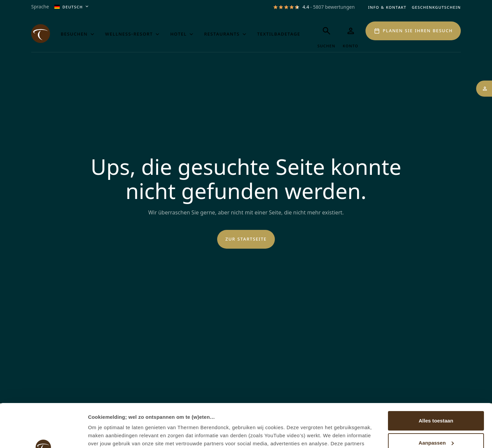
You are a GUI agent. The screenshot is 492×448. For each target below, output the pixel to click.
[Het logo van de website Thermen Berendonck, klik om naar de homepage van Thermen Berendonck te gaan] (41, 34)
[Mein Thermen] (351, 35)
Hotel (182, 34)
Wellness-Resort (133, 34)
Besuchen (78, 34)
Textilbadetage (279, 34)
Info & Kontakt (387, 7)
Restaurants (226, 34)
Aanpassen (436, 399)
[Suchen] (327, 35)
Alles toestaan (436, 377)
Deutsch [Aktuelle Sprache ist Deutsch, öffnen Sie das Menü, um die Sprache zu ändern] (72, 7)
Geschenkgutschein (436, 7)
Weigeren (436, 421)
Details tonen (104, 435)
